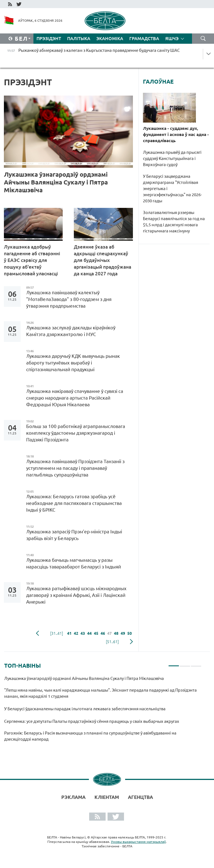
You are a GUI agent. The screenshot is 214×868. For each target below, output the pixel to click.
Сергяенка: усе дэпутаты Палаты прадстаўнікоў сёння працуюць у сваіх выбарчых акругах (92, 721)
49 (123, 633)
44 (89, 633)
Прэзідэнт (49, 38)
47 (110, 633)
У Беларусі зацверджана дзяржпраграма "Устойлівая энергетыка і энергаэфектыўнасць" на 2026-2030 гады (172, 189)
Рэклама (73, 797)
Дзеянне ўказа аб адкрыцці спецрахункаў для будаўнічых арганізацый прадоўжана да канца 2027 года (103, 260)
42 (76, 633)
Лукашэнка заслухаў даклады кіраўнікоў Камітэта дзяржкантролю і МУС (71, 331)
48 (116, 633)
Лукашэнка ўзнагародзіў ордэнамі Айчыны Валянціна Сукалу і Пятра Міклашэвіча (56, 182)
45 (96, 633)
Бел (21, 39)
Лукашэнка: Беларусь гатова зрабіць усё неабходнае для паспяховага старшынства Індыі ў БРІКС (74, 503)
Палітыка (79, 38)
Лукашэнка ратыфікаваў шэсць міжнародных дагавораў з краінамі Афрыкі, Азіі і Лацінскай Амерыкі (76, 595)
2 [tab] (185, 663)
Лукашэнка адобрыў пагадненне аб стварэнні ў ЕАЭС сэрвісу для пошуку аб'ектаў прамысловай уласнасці (32, 260)
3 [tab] (196, 663)
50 (130, 633)
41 (69, 633)
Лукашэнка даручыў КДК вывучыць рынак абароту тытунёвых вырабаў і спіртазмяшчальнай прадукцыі (73, 363)
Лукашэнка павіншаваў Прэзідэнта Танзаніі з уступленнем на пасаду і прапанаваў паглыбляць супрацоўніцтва (75, 468)
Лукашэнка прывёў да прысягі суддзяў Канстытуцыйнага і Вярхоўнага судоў (172, 158)
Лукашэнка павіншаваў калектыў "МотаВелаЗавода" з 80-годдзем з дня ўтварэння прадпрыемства (69, 299)
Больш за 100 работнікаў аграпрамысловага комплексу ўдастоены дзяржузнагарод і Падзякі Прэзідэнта (76, 433)
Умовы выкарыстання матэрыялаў (138, 842)
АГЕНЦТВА (140, 797)
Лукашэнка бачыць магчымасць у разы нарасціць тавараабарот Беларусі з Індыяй (74, 563)
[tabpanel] (103, 711)
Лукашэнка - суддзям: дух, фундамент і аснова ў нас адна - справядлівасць (176, 134)
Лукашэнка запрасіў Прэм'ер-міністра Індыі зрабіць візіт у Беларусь (74, 535)
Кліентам (107, 797)
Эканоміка (110, 38)
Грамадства (144, 38)
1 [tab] (174, 663)
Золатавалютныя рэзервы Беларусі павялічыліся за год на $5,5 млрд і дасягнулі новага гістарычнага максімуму (174, 222)
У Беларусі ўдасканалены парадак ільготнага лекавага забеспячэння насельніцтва (85, 709)
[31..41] (57, 633)
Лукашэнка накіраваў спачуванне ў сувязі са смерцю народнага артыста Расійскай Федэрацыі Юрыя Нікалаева (75, 398)
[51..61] (112, 642)
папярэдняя (37, 633)
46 (103, 633)
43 (83, 633)
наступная (131, 642)
